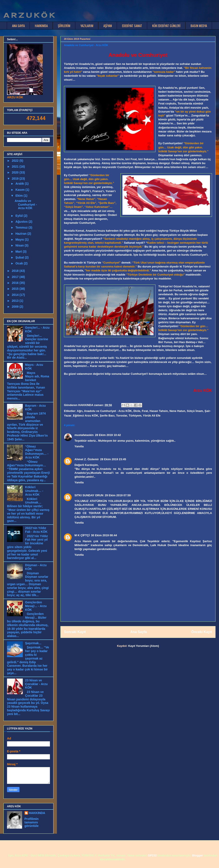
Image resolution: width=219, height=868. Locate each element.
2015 (16, 289)
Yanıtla (79, 446)
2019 (16, 179)
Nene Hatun (177, 411)
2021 (16, 167)
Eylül (19, 216)
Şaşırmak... (33, 643)
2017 (16, 277)
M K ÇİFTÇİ (82, 535)
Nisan (20, 245)
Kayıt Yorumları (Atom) (143, 646)
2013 (16, 301)
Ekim (19, 196)
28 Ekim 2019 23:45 (113, 459)
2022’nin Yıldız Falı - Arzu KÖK (36, 530)
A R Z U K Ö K (29, 15)
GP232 (152, 855)
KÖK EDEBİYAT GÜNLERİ (166, 26)
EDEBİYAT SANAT (132, 26)
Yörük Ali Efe (152, 416)
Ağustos (22, 222)
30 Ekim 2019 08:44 (104, 535)
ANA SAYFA (18, 26)
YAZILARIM (87, 26)
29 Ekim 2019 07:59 (118, 495)
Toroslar (122, 416)
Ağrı (80, 411)
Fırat (145, 411)
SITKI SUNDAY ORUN (89, 495)
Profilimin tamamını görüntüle (32, 822)
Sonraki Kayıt (75, 632)
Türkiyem (135, 416)
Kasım (20, 190)
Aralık (20, 184)
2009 (16, 307)
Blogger (197, 855)
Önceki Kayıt (202, 632)
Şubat (20, 257)
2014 (16, 295)
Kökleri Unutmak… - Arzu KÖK (34, 491)
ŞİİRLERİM (64, 26)
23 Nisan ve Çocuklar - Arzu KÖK (36, 684)
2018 (16, 271)
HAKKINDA (37, 813)
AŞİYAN (108, 26)
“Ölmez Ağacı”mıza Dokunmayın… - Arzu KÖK (37, 452)
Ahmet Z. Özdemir (87, 459)
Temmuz (22, 227)
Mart (19, 252)
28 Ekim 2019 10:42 (108, 435)
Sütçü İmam (195, 411)
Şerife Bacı (107, 416)
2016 (16, 283)
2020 (16, 172)
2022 (16, 161)
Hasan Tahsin (159, 411)
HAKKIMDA (41, 26)
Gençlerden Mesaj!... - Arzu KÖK (36, 606)
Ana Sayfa (139, 632)
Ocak (19, 263)
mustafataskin (84, 435)
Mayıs (20, 240)
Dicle (137, 411)
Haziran (21, 234)
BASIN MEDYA (199, 26)
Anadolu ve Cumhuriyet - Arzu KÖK (108, 411)
